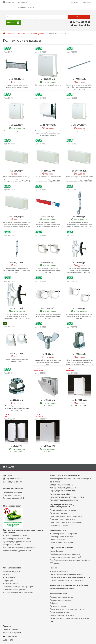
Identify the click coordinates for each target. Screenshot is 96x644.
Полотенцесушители (59, 525)
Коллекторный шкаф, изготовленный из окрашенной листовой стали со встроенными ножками (48, 133)
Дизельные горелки (12, 633)
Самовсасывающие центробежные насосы (69, 580)
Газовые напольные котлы (62, 600)
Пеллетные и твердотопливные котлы (67, 609)
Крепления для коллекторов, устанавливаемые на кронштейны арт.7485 (48, 270)
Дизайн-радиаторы (58, 513)
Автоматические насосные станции (66, 574)
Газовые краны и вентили (61, 543)
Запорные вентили (11, 545)
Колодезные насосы (59, 571)
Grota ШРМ (48, 406)
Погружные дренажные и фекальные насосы (70, 577)
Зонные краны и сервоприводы (64, 534)
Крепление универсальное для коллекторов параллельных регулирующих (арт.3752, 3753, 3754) (17, 316)
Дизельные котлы (58, 606)
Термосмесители (11, 583)
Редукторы (8, 580)
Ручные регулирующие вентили (17, 541)
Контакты (75, 3)
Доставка (87, 3)
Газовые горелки (10, 630)
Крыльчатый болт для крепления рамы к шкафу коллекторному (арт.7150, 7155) (48, 362)
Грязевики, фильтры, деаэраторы (18, 586)
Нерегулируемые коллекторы (63, 491)
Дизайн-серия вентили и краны (17, 538)
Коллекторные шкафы (60, 494)
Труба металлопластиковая (62, 589)
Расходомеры (9, 577)
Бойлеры (54, 603)
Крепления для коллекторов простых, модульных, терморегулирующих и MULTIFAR (48, 316)
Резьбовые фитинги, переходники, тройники (70, 560)
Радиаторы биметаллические (63, 510)
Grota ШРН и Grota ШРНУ (79, 406)
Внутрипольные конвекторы (63, 519)
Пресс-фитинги (57, 551)
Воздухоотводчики (11, 571)
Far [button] (5, 323)
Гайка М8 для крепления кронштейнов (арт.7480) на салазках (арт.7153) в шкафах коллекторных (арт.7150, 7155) (79, 362)
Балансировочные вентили (62, 537)
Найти (79, 17)
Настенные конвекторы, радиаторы (66, 516)
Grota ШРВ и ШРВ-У (17, 452)
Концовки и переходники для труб (65, 557)
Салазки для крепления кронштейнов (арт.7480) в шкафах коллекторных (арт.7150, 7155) (79, 87)
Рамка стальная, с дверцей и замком (48, 85)
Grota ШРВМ (48, 452)
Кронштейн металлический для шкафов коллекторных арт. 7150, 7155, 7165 (17, 270)
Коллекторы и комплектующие (31, 34)
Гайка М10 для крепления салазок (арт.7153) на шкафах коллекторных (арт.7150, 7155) (17, 408)
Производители (26, 8)
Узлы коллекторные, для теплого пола (67, 497)
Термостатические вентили (15, 536)
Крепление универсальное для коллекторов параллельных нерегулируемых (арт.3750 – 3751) (79, 270)
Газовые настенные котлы (61, 597)
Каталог (22, 3)
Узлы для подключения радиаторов (19, 548)
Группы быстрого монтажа (62, 615)
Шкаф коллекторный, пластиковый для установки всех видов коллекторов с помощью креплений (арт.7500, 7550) (17, 179)
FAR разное (55, 563)
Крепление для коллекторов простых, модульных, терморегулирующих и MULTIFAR (79, 316)
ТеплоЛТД (9, 2)
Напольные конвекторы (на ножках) (66, 522)
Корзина (13, 23)
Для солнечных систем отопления (18, 593)
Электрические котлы (59, 612)
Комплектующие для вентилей (17, 551)
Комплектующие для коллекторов (65, 500)
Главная (8, 34)
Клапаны (7, 574)
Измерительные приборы (15, 589)
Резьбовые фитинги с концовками (65, 554)
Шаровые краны (57, 540)
